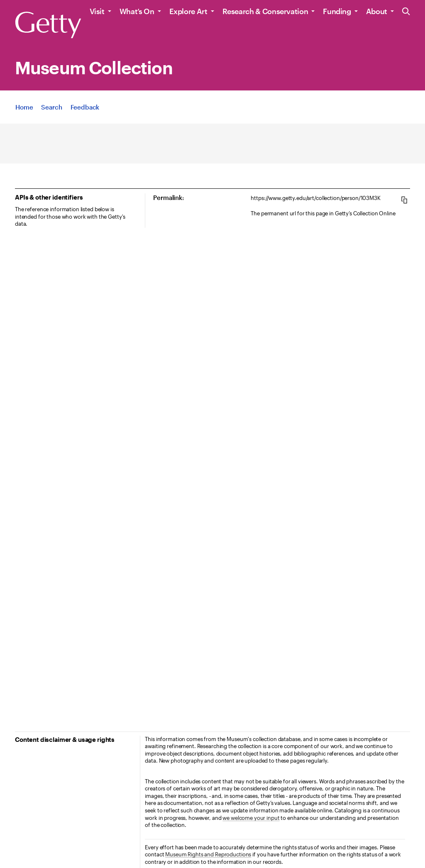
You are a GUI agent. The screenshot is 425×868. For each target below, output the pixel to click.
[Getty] (48, 25)
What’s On (137, 11)
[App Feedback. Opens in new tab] (85, 107)
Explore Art (188, 11)
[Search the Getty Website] (406, 12)
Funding (337, 11)
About (377, 11)
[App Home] (24, 107)
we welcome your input (251, 818)
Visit (97, 11)
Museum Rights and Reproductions (208, 854)
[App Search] (51, 107)
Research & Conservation (265, 11)
